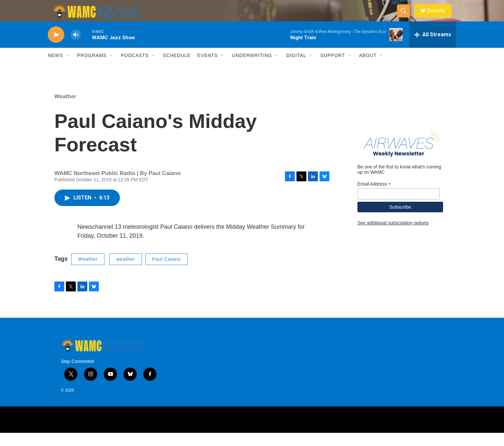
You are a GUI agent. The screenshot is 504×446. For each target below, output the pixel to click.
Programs (92, 69)
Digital (296, 69)
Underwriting (252, 69)
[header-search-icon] (406, 17)
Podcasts (135, 69)
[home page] (92, 17)
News (55, 69)
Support (333, 69)
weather (126, 272)
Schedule (177, 69)
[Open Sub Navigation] (68, 69)
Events (208, 69)
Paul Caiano (167, 272)
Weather (65, 110)
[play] (56, 48)
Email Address (374, 197)
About (368, 69)
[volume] (76, 48)
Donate (439, 17)
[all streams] (433, 48)
